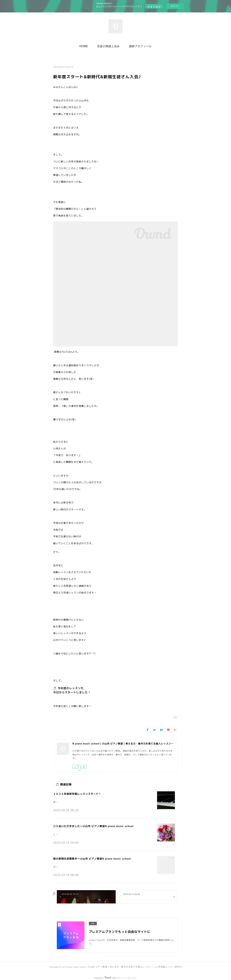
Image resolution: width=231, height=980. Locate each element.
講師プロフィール (137, 45)
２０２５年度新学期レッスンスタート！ (76, 793)
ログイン (175, 6)
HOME (87, 45)
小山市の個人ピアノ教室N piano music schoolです (80, 863)
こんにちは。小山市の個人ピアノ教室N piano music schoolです (86, 831)
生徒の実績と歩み (108, 45)
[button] (87, 45)
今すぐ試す (154, 6)
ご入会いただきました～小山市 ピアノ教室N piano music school (91, 824)
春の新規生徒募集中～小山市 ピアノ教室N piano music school (90, 856)
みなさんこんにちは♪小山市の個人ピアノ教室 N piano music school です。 (93, 800)
